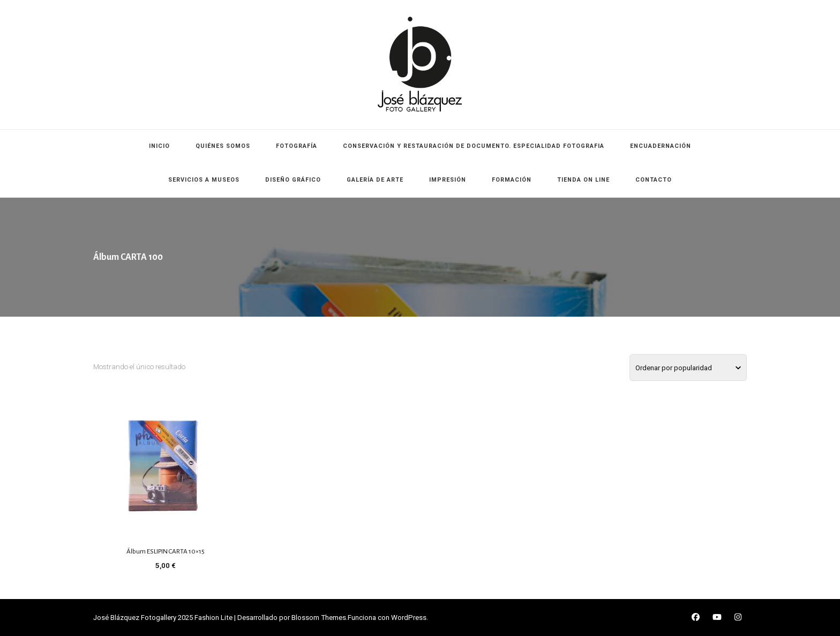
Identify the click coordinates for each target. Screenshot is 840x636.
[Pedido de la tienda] (688, 368)
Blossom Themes (319, 618)
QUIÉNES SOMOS (223, 146)
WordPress (409, 618)
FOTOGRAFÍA (297, 146)
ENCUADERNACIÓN (661, 146)
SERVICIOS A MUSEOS (204, 180)
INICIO (159, 146)
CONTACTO (654, 180)
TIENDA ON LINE (583, 180)
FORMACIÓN (512, 180)
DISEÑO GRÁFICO (293, 180)
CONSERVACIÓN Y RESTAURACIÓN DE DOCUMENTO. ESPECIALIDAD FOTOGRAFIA (474, 146)
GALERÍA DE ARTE (375, 180)
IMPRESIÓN (448, 180)
